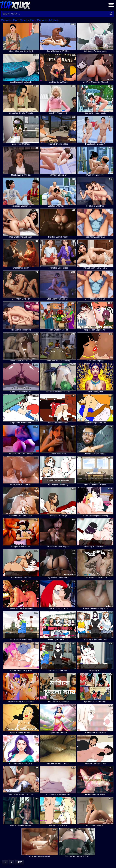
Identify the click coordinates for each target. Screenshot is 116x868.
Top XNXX (15, 5)
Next (19, 862)
